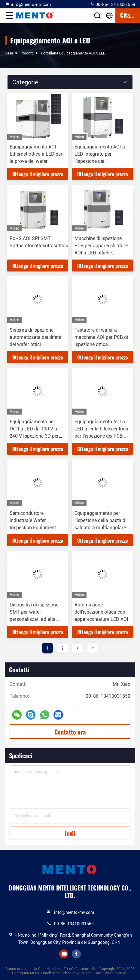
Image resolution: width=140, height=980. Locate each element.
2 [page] (62, 648)
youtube (64, 954)
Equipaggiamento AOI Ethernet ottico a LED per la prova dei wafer (36, 154)
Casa (9, 53)
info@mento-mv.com (28, 4)
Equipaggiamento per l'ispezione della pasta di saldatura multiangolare (100, 520)
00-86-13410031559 (113, 4)
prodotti (27, 53)
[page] (78, 648)
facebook (76, 954)
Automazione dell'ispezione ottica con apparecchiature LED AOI (101, 612)
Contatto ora (70, 732)
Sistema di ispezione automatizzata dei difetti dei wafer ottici (35, 337)
